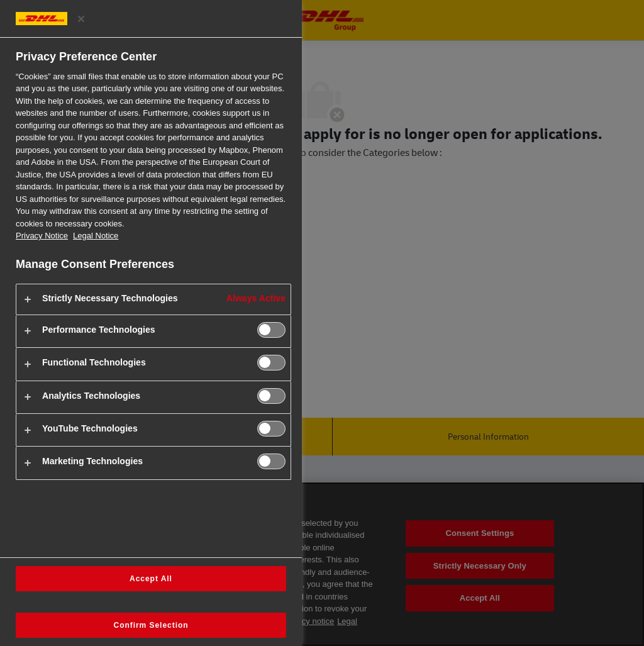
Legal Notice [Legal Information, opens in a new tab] (96, 236)
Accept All (151, 579)
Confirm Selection (151, 625)
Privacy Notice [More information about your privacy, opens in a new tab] (42, 236)
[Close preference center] (81, 19)
